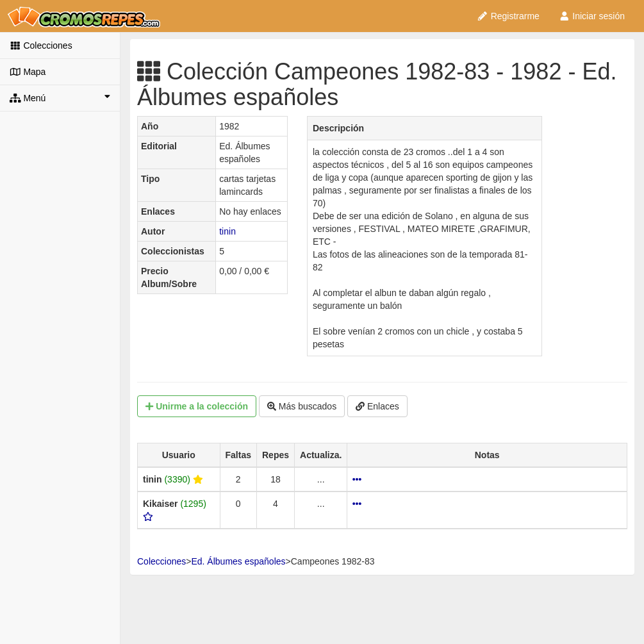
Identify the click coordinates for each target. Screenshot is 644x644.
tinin (227, 231)
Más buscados (302, 406)
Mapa (28, 72)
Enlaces (377, 406)
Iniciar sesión (592, 16)
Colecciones (41, 45)
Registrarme (508, 16)
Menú (60, 97)
